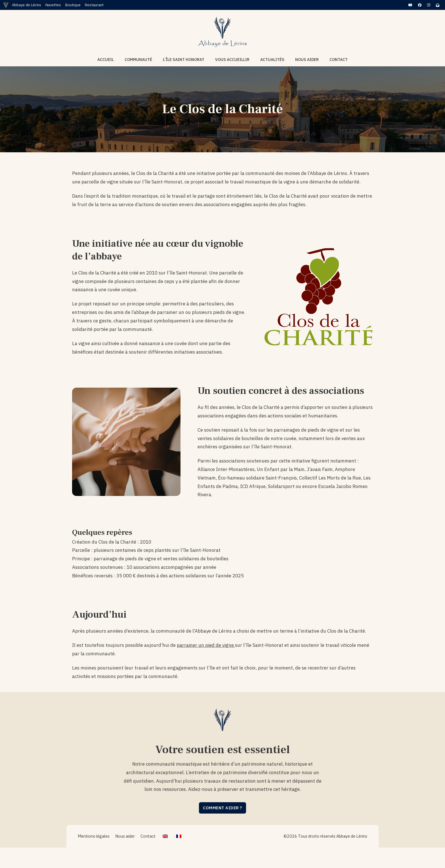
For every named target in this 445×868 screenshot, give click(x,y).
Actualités (272, 60)
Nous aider (307, 60)
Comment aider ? (222, 808)
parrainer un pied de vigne (206, 645)
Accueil (106, 60)
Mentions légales (94, 836)
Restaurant (94, 5)
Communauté (138, 60)
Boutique (73, 5)
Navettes (53, 5)
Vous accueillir (232, 60)
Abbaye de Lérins (27, 5)
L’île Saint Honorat (184, 60)
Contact (339, 60)
